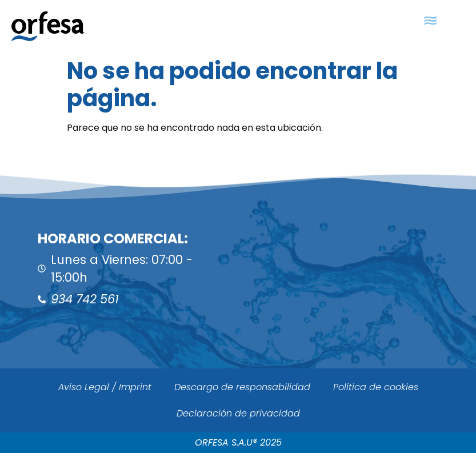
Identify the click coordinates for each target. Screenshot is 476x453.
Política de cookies (376, 387)
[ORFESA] (357, 270)
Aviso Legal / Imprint (105, 387)
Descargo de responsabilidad (242, 387)
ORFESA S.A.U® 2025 (238, 442)
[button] (431, 21)
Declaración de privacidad (238, 413)
